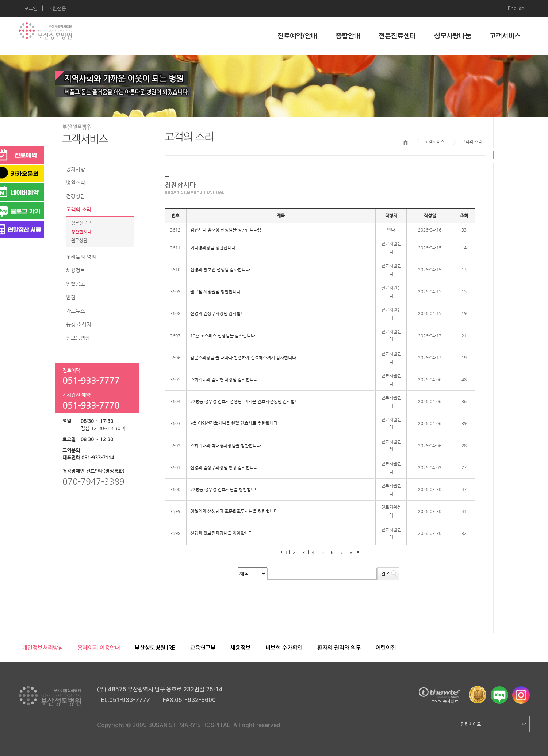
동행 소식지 (79, 324)
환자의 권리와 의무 (339, 648)
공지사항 (76, 169)
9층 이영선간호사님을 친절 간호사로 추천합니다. (235, 423)
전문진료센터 (397, 36)
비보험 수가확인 (284, 648)
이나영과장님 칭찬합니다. (214, 248)
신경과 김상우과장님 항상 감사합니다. (225, 467)
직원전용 (57, 8)
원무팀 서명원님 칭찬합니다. (216, 291)
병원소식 (76, 183)
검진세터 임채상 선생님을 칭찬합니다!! (226, 230)
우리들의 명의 (81, 257)
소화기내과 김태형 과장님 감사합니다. (225, 379)
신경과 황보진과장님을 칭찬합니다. (222, 533)
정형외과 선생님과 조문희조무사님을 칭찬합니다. (235, 511)
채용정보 (76, 270)
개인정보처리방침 (43, 648)
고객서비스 (505, 36)
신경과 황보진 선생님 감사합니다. (221, 270)
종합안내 (348, 36)
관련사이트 (493, 724)
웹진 (71, 297)
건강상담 (76, 196)
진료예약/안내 (297, 36)
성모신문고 (81, 223)
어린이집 (386, 648)
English (516, 8)
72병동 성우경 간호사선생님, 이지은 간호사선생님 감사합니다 (246, 401)
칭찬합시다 (81, 232)
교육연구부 (203, 648)
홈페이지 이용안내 (99, 648)
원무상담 (79, 240)
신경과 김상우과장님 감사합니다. (220, 313)
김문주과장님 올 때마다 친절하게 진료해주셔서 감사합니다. (244, 358)
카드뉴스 (76, 311)
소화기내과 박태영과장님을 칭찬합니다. (226, 446)
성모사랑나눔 (453, 36)
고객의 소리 (79, 210)
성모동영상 (78, 338)
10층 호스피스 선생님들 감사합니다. (223, 336)
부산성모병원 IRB (155, 648)
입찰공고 (76, 284)
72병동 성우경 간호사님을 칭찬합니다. (225, 489)
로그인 (31, 8)
